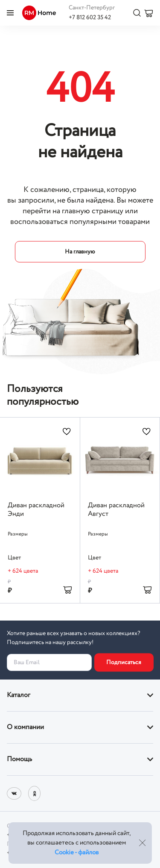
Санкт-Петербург (92, 8)
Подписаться (124, 662)
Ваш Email (27, 662)
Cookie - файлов (77, 853)
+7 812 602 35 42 (90, 18)
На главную (80, 252)
